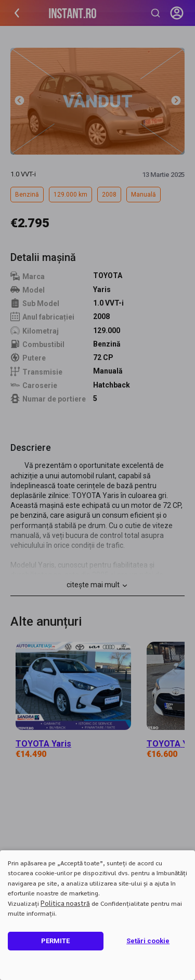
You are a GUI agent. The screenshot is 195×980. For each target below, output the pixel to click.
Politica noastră (65, 903)
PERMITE (55, 941)
